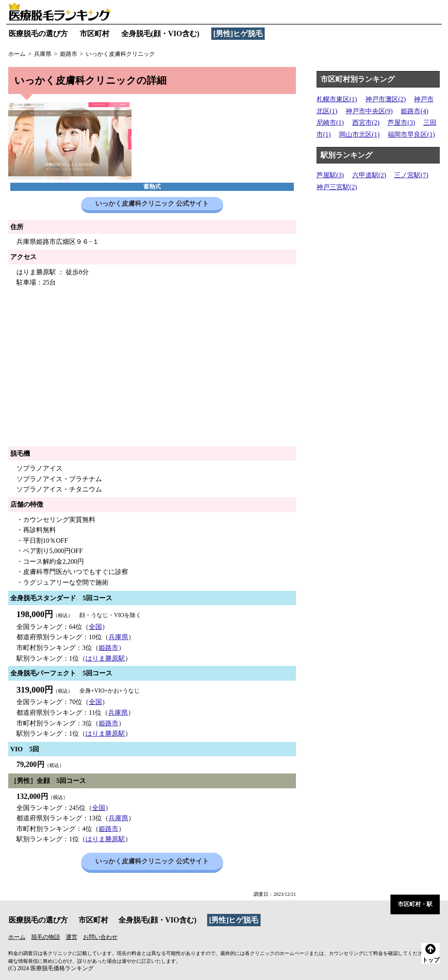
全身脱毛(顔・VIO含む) (160, 34)
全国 (95, 627)
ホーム (17, 937)
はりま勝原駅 (105, 658)
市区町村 (95, 34)
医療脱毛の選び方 (38, 34)
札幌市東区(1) (337, 99)
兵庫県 (118, 637)
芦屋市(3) (401, 123)
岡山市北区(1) (359, 134)
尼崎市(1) (330, 123)
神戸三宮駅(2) (337, 187)
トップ (431, 954)
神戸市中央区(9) (369, 111)
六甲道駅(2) (369, 175)
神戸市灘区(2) (386, 99)
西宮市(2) (366, 123)
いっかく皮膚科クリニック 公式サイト (152, 203)
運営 (72, 937)
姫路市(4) (415, 111)
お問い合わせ (100, 937)
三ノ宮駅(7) (411, 175)
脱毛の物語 (46, 937)
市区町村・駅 (415, 904)
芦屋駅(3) (330, 175)
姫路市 (109, 648)
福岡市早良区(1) (411, 134)
